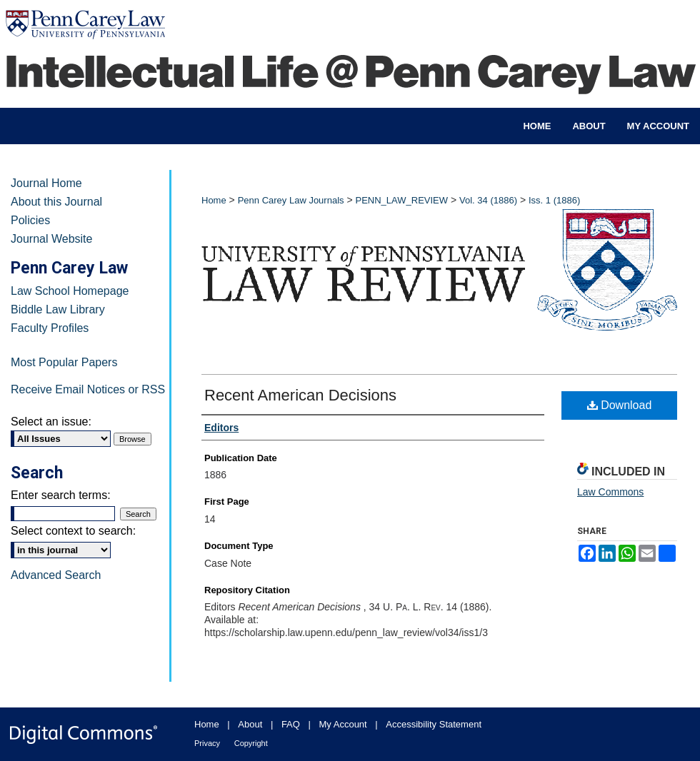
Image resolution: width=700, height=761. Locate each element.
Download (620, 405)
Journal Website (51, 239)
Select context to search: (73, 531)
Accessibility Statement (434, 724)
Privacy (207, 743)
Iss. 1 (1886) (554, 200)
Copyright (251, 743)
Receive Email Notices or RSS (88, 389)
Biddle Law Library (58, 309)
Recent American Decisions (300, 395)
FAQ (291, 724)
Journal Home (46, 183)
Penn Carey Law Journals (291, 200)
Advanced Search (56, 575)
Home (214, 200)
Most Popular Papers (64, 362)
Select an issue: (51, 422)
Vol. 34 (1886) (488, 200)
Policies (30, 220)
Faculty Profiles (50, 328)
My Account (343, 724)
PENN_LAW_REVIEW (401, 200)
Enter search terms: (61, 495)
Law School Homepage (70, 291)
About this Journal (56, 202)
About (250, 724)
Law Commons (610, 492)
